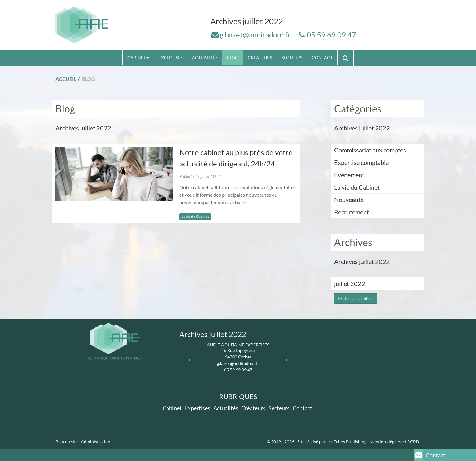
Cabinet (138, 57)
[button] (188, 358)
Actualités (205, 57)
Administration (96, 442)
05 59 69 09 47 (331, 35)
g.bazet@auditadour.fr (255, 35)
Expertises (170, 57)
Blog (233, 57)
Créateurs (260, 57)
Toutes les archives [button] (356, 299)
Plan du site (67, 442)
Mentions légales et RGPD (394, 442)
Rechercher (348, 58)
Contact (322, 57)
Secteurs (292, 57)
